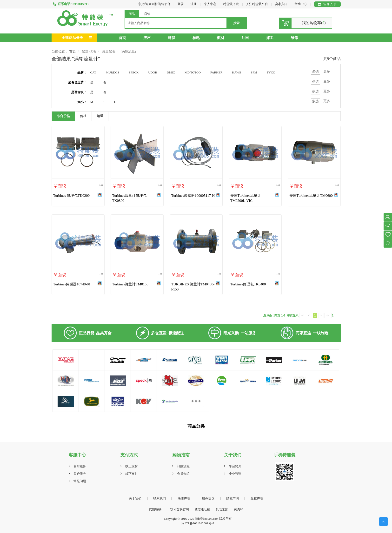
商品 (132, 14)
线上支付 (132, 466)
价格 (83, 116)
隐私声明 (233, 498)
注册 (194, 4)
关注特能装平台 (257, 4)
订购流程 (183, 466)
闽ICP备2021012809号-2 (198, 523)
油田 (245, 38)
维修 (294, 38)
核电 (196, 38)
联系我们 (159, 498)
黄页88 (239, 509)
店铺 (147, 14)
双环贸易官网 (179, 509)
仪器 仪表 (89, 51)
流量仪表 (109, 51)
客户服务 (80, 474)
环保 (172, 38)
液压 (147, 38)
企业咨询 (235, 474)
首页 (122, 38)
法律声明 (184, 498)
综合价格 (63, 116)
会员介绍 (183, 474)
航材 (221, 38)
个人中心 (210, 4)
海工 (270, 38)
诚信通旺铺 (202, 509)
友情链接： (157, 509)
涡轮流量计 (130, 51)
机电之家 (222, 509)
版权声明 (257, 498)
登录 (180, 4)
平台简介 (235, 466)
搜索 (236, 23)
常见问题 (80, 481)
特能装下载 (232, 4)
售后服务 (80, 466)
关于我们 (135, 498)
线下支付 (132, 474)
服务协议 (208, 498)
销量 (100, 116)
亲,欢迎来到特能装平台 (154, 4)
